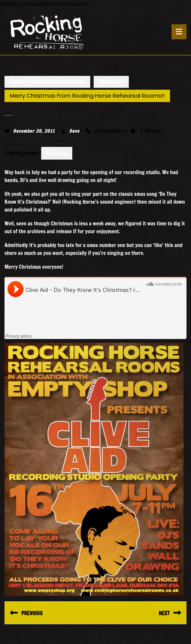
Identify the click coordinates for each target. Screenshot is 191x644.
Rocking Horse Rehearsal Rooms (47, 82)
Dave (74, 131)
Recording (111, 82)
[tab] (179, 32)
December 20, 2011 (34, 131)
